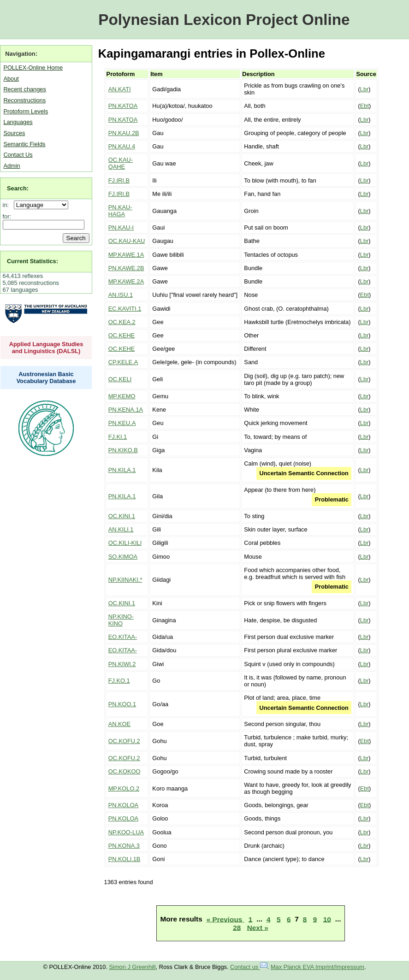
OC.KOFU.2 (124, 741)
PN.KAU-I (121, 227)
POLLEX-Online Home (33, 68)
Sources (14, 133)
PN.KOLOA (123, 805)
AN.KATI (120, 89)
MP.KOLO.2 (124, 788)
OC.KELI (120, 379)
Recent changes (24, 89)
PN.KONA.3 (124, 846)
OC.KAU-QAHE (121, 163)
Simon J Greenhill (133, 967)
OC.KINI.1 (122, 516)
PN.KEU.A (122, 423)
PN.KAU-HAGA (120, 211)
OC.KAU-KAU (127, 241)
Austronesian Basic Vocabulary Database (46, 378)
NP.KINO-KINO (121, 620)
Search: (18, 188)
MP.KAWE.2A (126, 281)
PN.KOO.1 (122, 704)
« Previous (225, 919)
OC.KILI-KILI (125, 543)
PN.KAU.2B (124, 133)
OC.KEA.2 (122, 322)
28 (237, 927)
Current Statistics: (33, 261)
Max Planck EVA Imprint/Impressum (317, 967)
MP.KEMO (122, 396)
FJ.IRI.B (119, 180)
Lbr (365, 89)
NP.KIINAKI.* (125, 580)
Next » (258, 927)
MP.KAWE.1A (126, 255)
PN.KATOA (123, 106)
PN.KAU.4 (122, 146)
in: (8, 205)
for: (7, 216)
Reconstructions (24, 100)
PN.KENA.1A (126, 410)
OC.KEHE (122, 335)
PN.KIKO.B (123, 450)
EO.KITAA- (123, 637)
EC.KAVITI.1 (125, 309)
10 (327, 919)
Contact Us (18, 155)
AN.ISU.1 (121, 295)
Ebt (365, 106)
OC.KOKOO (124, 771)
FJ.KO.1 (119, 681)
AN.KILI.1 (121, 529)
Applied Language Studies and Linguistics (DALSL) (46, 348)
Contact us (249, 967)
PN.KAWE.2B (126, 268)
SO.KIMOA (123, 557)
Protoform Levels (26, 111)
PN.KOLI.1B (124, 859)
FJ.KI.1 (118, 437)
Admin (12, 166)
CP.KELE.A (123, 362)
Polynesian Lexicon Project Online (224, 20)
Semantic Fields (24, 144)
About (11, 79)
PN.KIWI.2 (122, 664)
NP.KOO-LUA (126, 832)
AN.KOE (119, 724)
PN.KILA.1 (122, 470)
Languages (18, 122)
